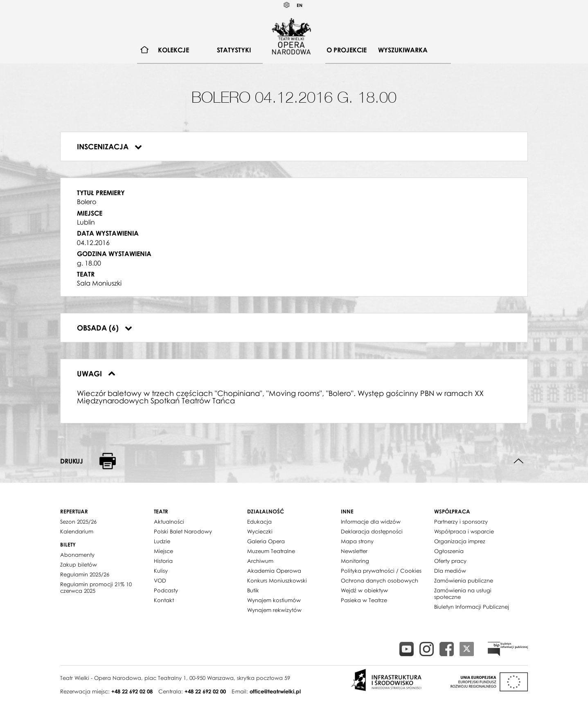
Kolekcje (173, 50)
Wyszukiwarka (403, 50)
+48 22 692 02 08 (132, 691)
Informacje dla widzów (371, 522)
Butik (253, 590)
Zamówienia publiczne (464, 580)
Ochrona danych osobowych (380, 580)
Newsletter (354, 551)
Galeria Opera (266, 541)
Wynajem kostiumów (274, 600)
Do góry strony (519, 461)
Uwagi (96, 373)
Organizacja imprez (460, 541)
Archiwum (260, 561)
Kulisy (161, 571)
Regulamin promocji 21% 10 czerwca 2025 (96, 587)
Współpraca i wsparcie (464, 531)
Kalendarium (77, 531)
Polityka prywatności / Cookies (381, 571)
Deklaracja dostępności (372, 531)
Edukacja (259, 522)
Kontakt (164, 600)
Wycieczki (260, 531)
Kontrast (287, 5)
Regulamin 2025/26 (85, 574)
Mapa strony (357, 541)
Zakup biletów (79, 565)
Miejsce (163, 551)
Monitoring (355, 561)
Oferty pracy (450, 561)
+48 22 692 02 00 (205, 691)
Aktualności (169, 522)
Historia (163, 561)
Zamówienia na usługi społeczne (463, 594)
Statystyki (234, 50)
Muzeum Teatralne (271, 551)
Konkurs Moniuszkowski (277, 580)
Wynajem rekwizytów (274, 610)
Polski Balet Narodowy (183, 531)
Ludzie (162, 541)
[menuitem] (145, 50)
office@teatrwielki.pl (275, 691)
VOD (160, 580)
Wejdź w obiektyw (364, 590)
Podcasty (166, 590)
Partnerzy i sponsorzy (461, 522)
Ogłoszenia (449, 551)
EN (300, 5)
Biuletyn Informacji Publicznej (472, 607)
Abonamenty (77, 555)
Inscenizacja (109, 146)
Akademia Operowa (274, 571)
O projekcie (347, 50)
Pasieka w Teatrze (364, 600)
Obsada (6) (105, 328)
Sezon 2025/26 (78, 522)
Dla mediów (450, 571)
